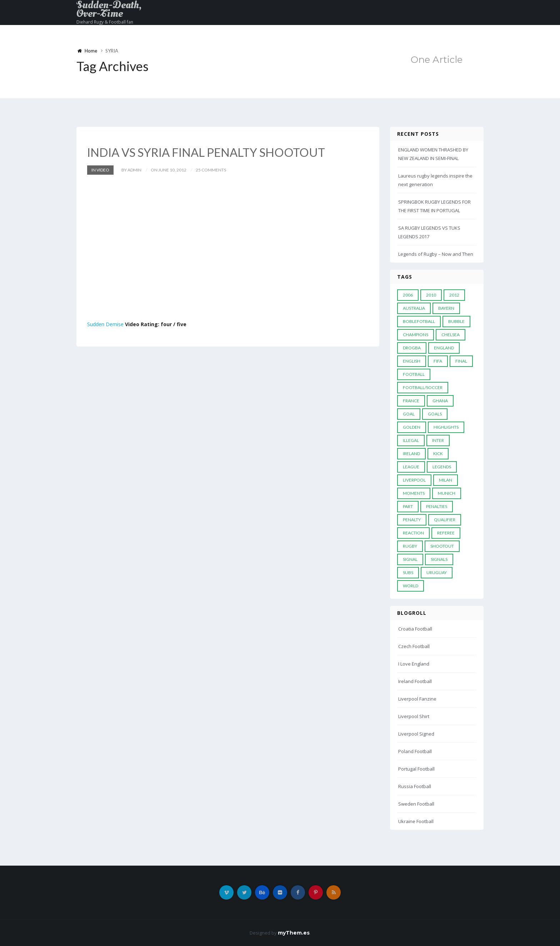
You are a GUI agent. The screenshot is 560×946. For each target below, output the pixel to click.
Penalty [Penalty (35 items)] (412, 520)
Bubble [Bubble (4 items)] (456, 321)
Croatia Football (415, 629)
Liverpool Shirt (414, 716)
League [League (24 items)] (411, 467)
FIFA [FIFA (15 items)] (438, 361)
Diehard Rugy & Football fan (105, 22)
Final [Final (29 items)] (461, 361)
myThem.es (294, 933)
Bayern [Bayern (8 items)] (446, 308)
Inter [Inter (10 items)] (438, 440)
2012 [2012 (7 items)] (454, 295)
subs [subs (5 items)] (408, 572)
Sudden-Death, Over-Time (109, 9)
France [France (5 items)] (411, 401)
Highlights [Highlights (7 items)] (446, 427)
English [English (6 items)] (412, 361)
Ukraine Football (416, 821)
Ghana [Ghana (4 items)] (440, 401)
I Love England (414, 664)
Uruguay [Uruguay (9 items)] (437, 572)
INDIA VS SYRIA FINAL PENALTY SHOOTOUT (212, 152)
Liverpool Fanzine (417, 699)
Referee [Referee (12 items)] (446, 533)
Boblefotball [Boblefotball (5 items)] (419, 321)
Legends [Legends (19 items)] (442, 467)
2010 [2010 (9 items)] (431, 295)
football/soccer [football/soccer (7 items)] (423, 387)
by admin (131, 170)
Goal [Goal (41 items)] (409, 414)
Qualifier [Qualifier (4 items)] (445, 520)
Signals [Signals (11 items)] (439, 559)
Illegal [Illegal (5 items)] (411, 440)
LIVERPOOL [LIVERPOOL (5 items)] (414, 480)
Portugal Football (416, 769)
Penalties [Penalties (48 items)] (437, 506)
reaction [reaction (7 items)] (413, 533)
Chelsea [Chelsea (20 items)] (451, 335)
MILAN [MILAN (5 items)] (446, 480)
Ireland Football (415, 681)
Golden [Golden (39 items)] (412, 427)
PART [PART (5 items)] (408, 506)
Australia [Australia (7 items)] (414, 308)
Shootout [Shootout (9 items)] (442, 546)
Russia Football (415, 786)
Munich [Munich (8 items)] (447, 493)
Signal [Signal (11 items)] (410, 559)
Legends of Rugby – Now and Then (436, 254)
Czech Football (414, 646)
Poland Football (415, 751)
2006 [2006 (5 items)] (408, 295)
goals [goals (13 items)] (435, 414)
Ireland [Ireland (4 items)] (411, 454)
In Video (100, 170)
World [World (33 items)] (411, 586)
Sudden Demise (105, 324)
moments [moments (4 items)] (414, 493)
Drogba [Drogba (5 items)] (412, 348)
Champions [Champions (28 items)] (416, 335)
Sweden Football (416, 804)
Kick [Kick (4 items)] (438, 454)
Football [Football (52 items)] (414, 374)
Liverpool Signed (416, 734)
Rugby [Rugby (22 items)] (410, 546)
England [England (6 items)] (444, 348)
